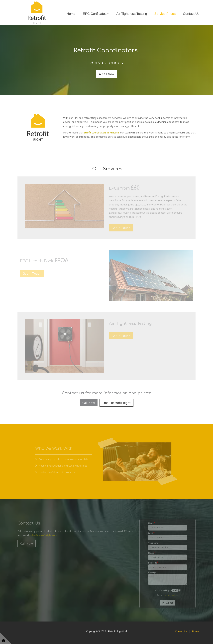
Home (71, 14)
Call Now (106, 74)
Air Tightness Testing (132, 14)
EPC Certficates (95, 14)
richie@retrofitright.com (43, 535)
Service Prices (165, 14)
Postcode (153, 563)
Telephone (154, 543)
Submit (167, 603)
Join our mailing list (166, 591)
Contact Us (191, 14)
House (152, 553)
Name (152, 523)
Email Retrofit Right (116, 403)
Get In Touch (121, 228)
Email (151, 533)
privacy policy (171, 595)
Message (152, 572)
